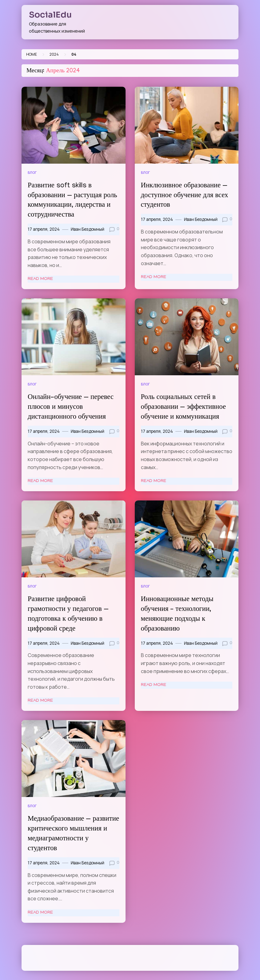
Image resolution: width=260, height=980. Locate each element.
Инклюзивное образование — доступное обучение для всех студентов (185, 196)
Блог (32, 172)
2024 (54, 54)
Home (32, 54)
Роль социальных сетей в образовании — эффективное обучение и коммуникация (184, 407)
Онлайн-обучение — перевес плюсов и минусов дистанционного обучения (71, 407)
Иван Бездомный (88, 229)
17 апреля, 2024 (44, 229)
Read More (40, 279)
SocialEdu (50, 15)
